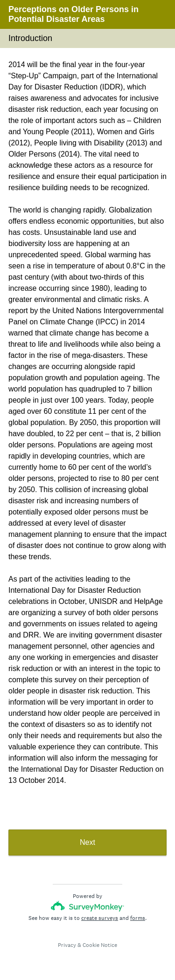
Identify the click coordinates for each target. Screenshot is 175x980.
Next (87, 842)
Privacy (67, 945)
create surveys (100, 918)
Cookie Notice (100, 945)
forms (138, 918)
